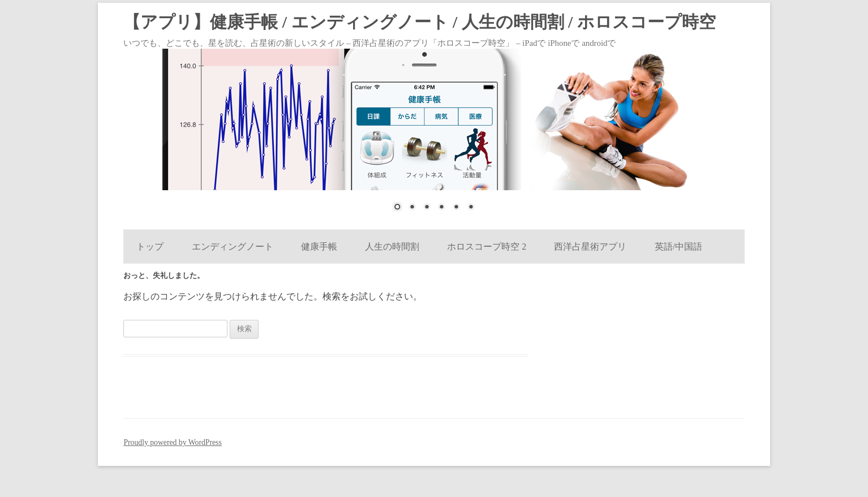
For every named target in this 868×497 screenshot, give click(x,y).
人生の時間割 (392, 247)
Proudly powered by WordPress (172, 442)
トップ (150, 247)
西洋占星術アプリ (590, 247)
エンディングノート (233, 247)
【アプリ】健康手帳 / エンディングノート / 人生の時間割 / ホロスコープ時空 (419, 22)
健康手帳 (319, 247)
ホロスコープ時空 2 (487, 247)
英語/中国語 (678, 247)
